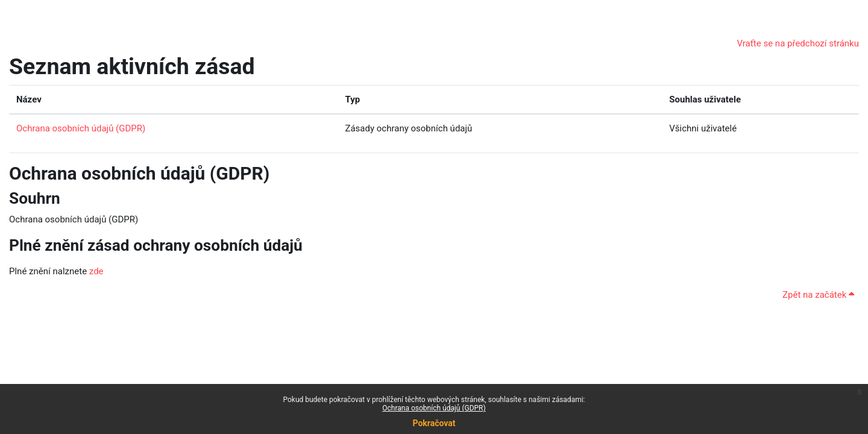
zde (96, 271)
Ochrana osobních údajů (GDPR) (434, 408)
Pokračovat (434, 423)
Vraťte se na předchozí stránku (798, 43)
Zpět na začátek (818, 295)
